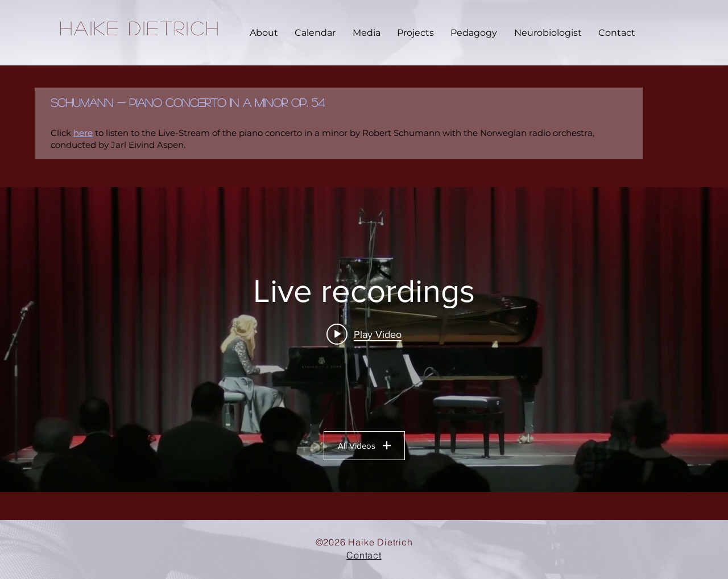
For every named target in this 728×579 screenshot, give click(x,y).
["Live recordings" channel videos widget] (364, 340)
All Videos (364, 446)
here (83, 133)
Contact (364, 555)
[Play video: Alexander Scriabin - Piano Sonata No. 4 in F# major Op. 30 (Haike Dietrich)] (364, 334)
